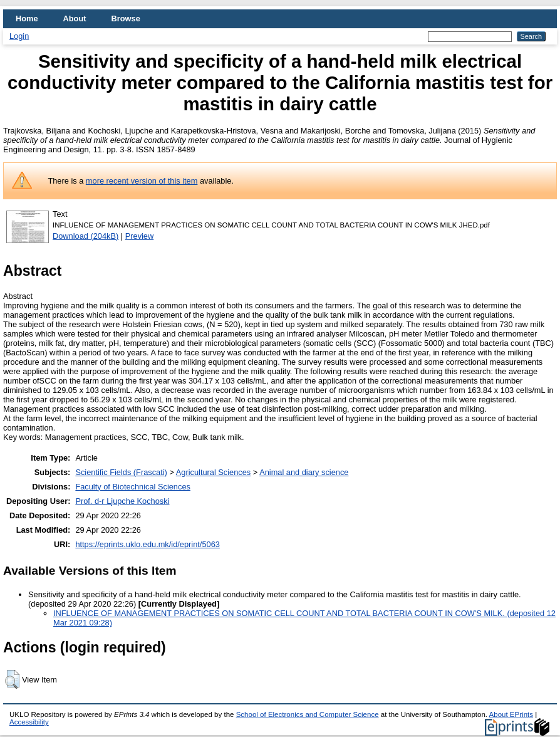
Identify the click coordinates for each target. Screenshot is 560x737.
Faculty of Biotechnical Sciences (133, 487)
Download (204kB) (86, 236)
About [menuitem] (75, 18)
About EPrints (511, 714)
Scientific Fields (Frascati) (121, 472)
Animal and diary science (304, 472)
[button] (12, 679)
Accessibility (29, 722)
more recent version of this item (142, 181)
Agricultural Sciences (214, 472)
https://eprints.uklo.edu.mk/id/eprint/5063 (147, 544)
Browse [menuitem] (126, 18)
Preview (140, 236)
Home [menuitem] (27, 18)
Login (19, 36)
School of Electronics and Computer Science (308, 714)
